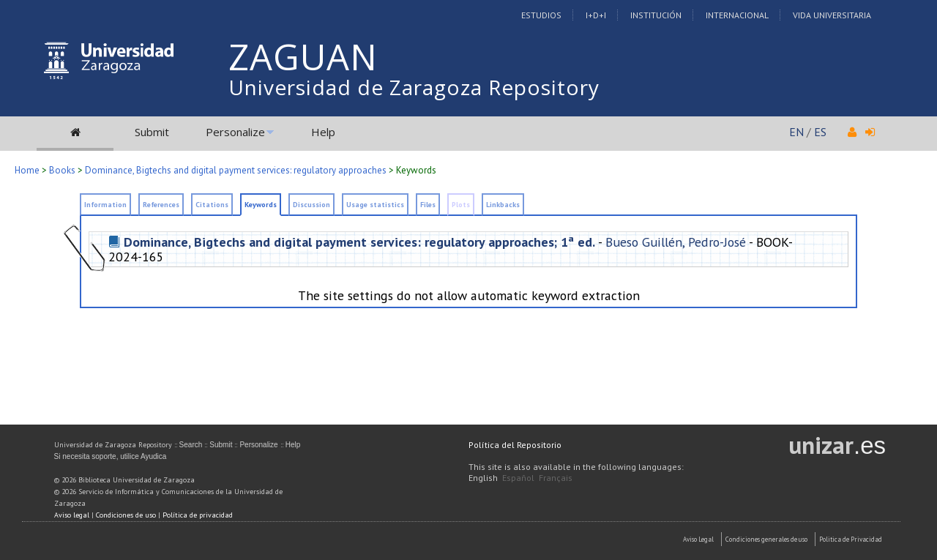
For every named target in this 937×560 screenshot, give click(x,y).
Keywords (261, 205)
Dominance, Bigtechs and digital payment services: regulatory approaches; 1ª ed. (359, 242)
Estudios (541, 15)
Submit (152, 132)
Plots (461, 205)
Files (428, 205)
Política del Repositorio (515, 445)
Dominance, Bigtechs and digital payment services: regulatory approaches (236, 170)
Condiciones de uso (126, 515)
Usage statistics (375, 205)
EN (796, 132)
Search (191, 445)
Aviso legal (72, 515)
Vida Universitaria (832, 15)
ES (820, 132)
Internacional (737, 15)
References (161, 205)
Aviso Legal (698, 539)
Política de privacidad (198, 515)
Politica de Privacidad (851, 539)
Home (27, 170)
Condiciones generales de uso (766, 539)
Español (518, 478)
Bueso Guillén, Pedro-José (676, 242)
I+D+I (596, 15)
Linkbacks (503, 205)
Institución (656, 15)
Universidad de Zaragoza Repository (414, 87)
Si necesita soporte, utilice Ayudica (111, 456)
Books (62, 170)
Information (105, 205)
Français (556, 478)
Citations (212, 205)
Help (323, 132)
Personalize (235, 132)
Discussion (311, 205)
